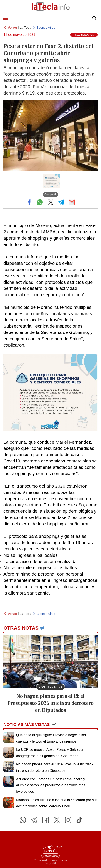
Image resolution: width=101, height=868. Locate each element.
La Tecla (26, 28)
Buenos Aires (46, 28)
